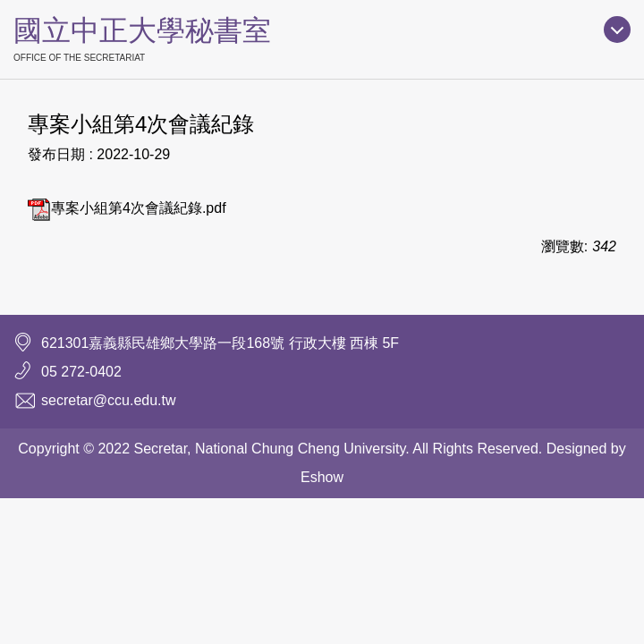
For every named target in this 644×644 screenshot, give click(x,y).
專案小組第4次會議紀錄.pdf (127, 208)
